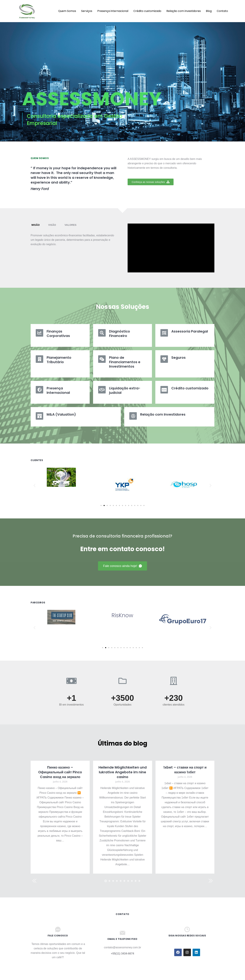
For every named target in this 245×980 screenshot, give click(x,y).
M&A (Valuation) (61, 414)
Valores (70, 225)
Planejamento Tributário (59, 360)
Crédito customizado (190, 388)
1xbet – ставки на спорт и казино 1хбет (185, 770)
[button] (151, 182)
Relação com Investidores (163, 414)
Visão (52, 225)
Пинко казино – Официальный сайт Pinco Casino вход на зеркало (60, 772)
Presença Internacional (58, 390)
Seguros (178, 358)
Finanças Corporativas (58, 334)
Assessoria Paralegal (190, 331)
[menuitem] (49, 11)
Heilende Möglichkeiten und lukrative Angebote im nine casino (123, 772)
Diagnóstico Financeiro (120, 334)
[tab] (36, 225)
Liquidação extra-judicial (125, 390)
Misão (36, 225)
